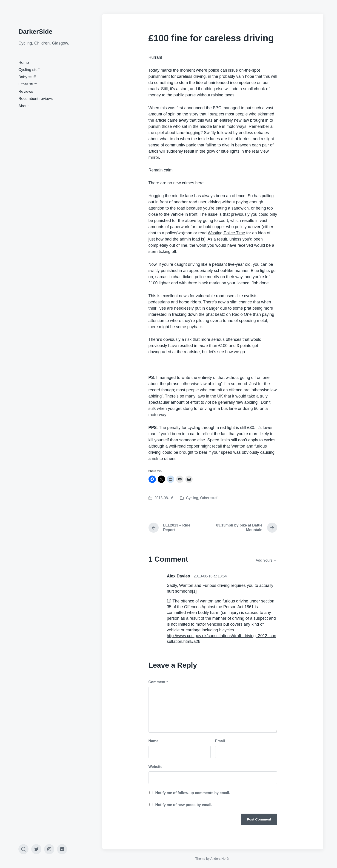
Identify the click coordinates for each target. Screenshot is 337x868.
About (23, 106)
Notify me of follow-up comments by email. (193, 793)
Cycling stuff (29, 70)
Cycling (192, 498)
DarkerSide (35, 32)
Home (24, 63)
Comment (158, 682)
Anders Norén (220, 859)
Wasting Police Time (226, 233)
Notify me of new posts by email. (184, 805)
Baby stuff (27, 77)
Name (154, 741)
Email (220, 741)
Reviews (26, 91)
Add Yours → (266, 560)
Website (156, 767)
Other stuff (27, 84)
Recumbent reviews (36, 99)
